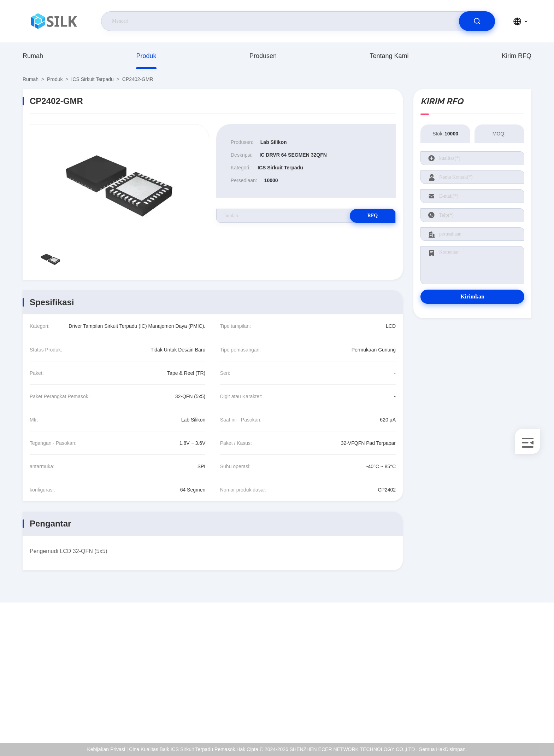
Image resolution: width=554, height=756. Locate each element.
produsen (263, 56)
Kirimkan (472, 296)
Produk (146, 56)
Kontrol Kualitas (486, 686)
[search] (477, 21)
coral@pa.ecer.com (58, 679)
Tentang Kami (389, 56)
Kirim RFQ (517, 56)
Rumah (33, 56)
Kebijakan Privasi (487, 701)
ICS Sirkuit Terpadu (92, 79)
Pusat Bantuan (485, 716)
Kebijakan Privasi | (108, 749)
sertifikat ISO (483, 671)
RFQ (371, 216)
